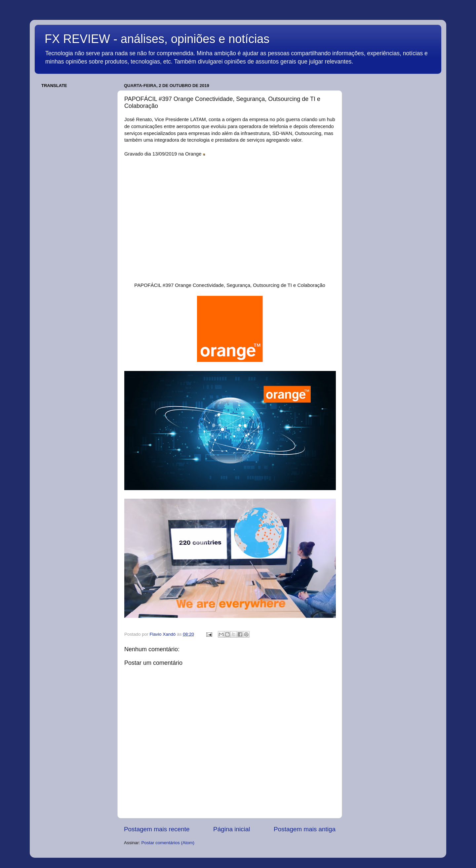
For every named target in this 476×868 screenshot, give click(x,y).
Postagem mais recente (157, 829)
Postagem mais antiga (305, 829)
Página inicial (232, 829)
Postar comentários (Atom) (168, 843)
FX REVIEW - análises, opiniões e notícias (157, 39)
